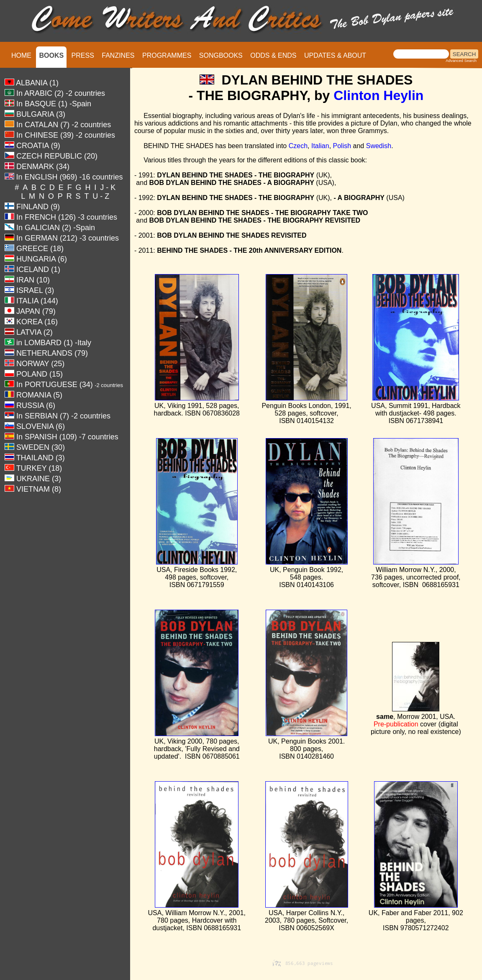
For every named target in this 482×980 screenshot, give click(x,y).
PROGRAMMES (167, 55)
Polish (342, 146)
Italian (320, 146)
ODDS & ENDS (273, 55)
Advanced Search (461, 61)
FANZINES (118, 55)
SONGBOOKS (221, 55)
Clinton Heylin (378, 95)
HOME (21, 55)
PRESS (83, 55)
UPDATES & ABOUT (335, 55)
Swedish (379, 146)
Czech (298, 146)
